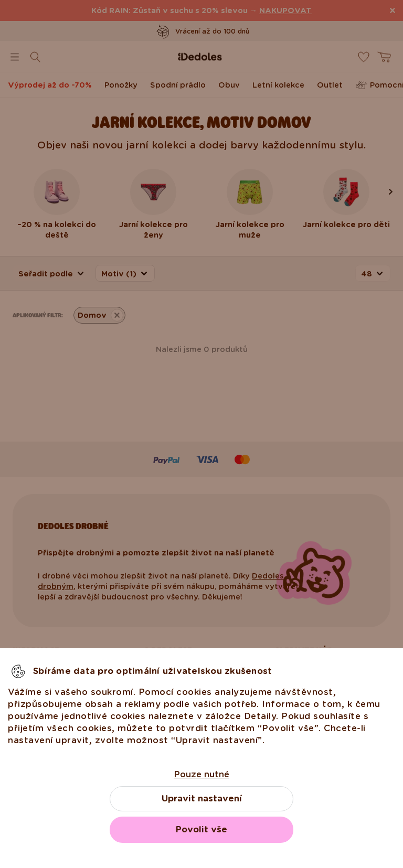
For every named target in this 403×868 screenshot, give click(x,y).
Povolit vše (201, 829)
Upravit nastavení (202, 799)
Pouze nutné (201, 774)
